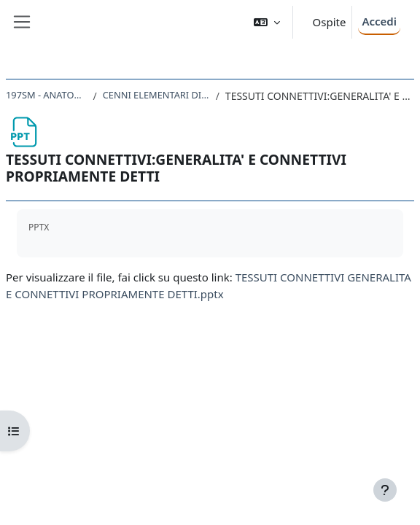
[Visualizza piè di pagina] (385, 490)
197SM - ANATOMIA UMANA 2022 (47, 95)
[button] (267, 22)
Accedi (379, 21)
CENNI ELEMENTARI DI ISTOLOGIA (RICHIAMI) (156, 95)
